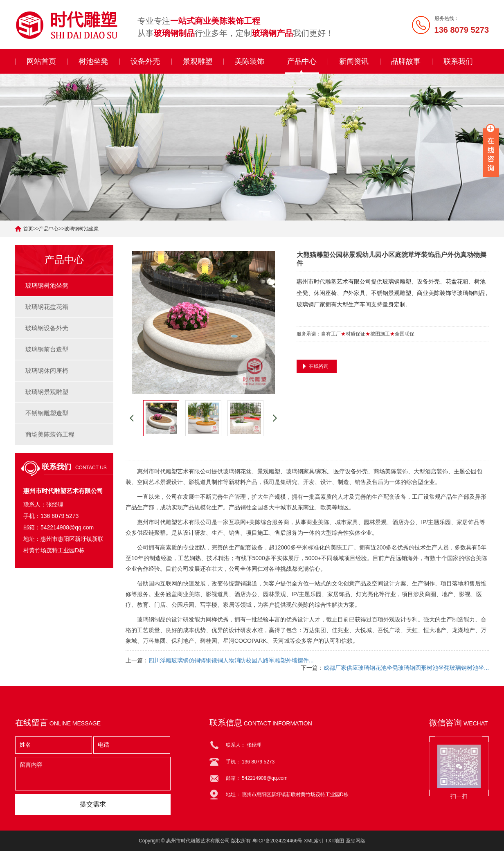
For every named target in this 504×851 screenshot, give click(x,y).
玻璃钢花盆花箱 (47, 307)
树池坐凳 (93, 61)
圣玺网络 (355, 841)
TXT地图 (335, 841)
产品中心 (302, 61)
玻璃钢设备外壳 (47, 328)
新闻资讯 (354, 61)
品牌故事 (406, 61)
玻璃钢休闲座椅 (47, 370)
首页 (28, 229)
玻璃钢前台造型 (47, 349)
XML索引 (314, 841)
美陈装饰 (250, 61)
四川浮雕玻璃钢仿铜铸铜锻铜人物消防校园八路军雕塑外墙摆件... (231, 660)
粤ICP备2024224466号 (278, 841)
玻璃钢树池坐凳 (81, 229)
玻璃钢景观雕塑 (47, 392)
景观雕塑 (198, 61)
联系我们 (458, 61)
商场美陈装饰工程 (50, 434)
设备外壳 (145, 61)
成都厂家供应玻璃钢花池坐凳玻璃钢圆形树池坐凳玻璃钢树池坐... (406, 668)
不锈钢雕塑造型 (47, 413)
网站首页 (41, 61)
